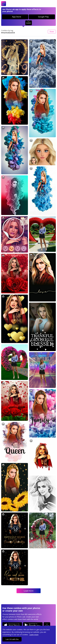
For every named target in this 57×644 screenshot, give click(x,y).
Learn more (34, 635)
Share (52, 32)
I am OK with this (12, 639)
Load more (29, 591)
